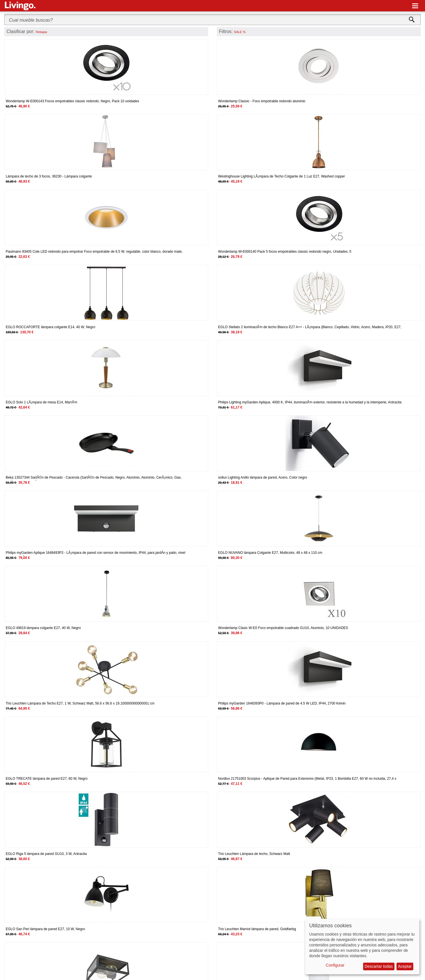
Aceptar (405, 966)
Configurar (335, 965)
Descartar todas (379, 966)
